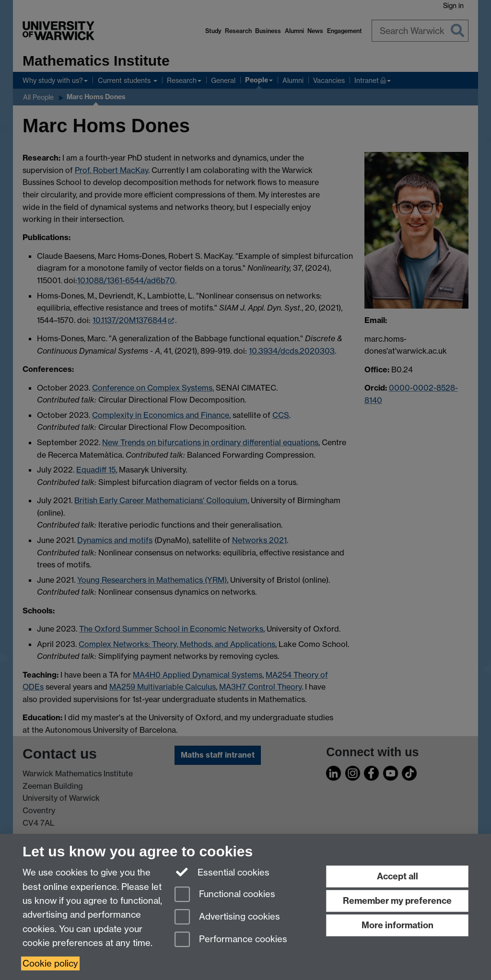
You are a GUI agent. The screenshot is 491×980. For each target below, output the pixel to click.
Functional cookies (225, 895)
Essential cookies (222, 872)
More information (397, 925)
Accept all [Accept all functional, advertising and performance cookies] (397, 876)
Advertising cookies (227, 917)
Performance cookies (231, 940)
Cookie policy (50, 963)
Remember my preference (397, 901)
